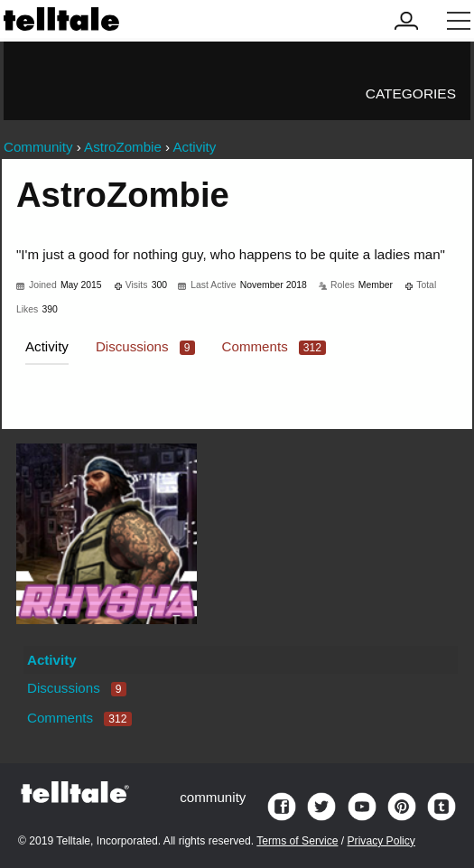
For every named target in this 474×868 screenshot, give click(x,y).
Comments (274, 346)
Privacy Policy (381, 841)
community (213, 797)
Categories (411, 93)
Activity (47, 346)
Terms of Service (297, 841)
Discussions (145, 346)
